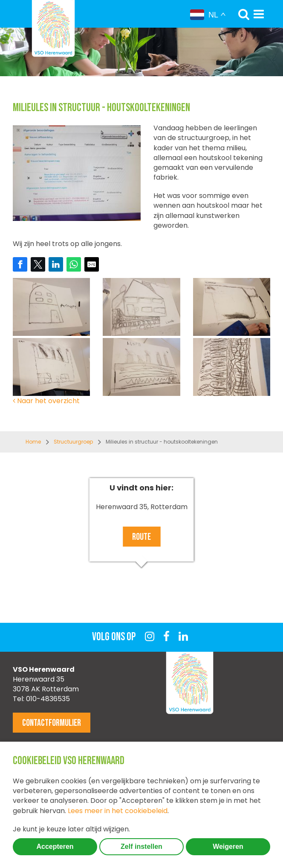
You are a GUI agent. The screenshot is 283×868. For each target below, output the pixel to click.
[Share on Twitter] (38, 264)
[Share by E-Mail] (92, 264)
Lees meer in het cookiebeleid (118, 811)
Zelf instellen (141, 847)
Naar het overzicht (46, 401)
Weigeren (228, 847)
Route (141, 537)
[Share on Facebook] (20, 264)
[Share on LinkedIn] (56, 264)
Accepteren (55, 847)
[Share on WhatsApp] (74, 264)
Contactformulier (52, 723)
